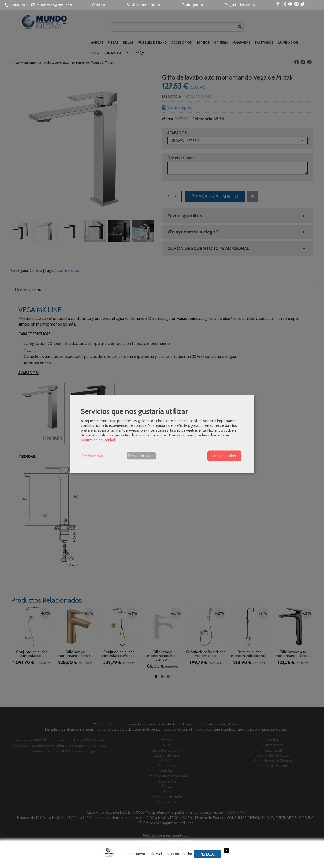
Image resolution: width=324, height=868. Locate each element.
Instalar (208, 854)
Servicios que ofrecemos (144, 5)
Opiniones (99, 5)
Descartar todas (141, 456)
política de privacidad (98, 440)
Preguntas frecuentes (240, 5)
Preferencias (93, 456)
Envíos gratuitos (193, 5)
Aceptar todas (224, 456)
